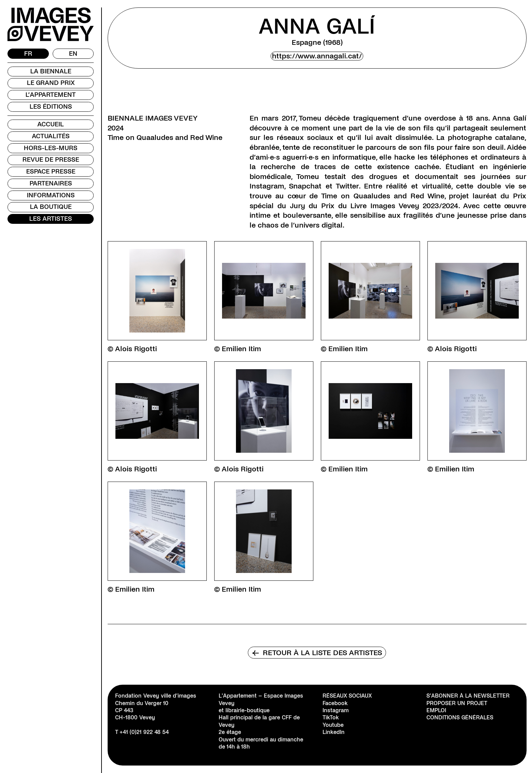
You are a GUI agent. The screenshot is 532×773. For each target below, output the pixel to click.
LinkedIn (334, 732)
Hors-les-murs (51, 148)
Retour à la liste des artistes (317, 653)
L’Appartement (51, 95)
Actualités (51, 136)
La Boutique (51, 207)
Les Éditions (51, 107)
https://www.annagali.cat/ (317, 56)
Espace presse (51, 172)
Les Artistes (51, 219)
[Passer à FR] (28, 54)
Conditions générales (460, 717)
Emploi (436, 710)
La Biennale (51, 71)
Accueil (51, 124)
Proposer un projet (457, 703)
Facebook (335, 703)
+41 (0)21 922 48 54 (144, 732)
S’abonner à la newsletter (468, 696)
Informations (51, 195)
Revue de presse (51, 160)
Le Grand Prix (51, 83)
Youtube (333, 725)
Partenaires (51, 183)
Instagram (336, 710)
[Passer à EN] (73, 54)
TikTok (331, 717)
